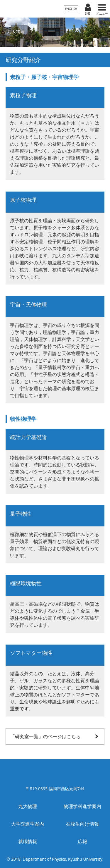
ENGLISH (71, 9)
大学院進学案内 (28, 824)
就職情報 (28, 841)
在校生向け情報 (82, 824)
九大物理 (28, 806)
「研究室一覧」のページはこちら (55, 736)
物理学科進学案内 (82, 806)
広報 (82, 841)
